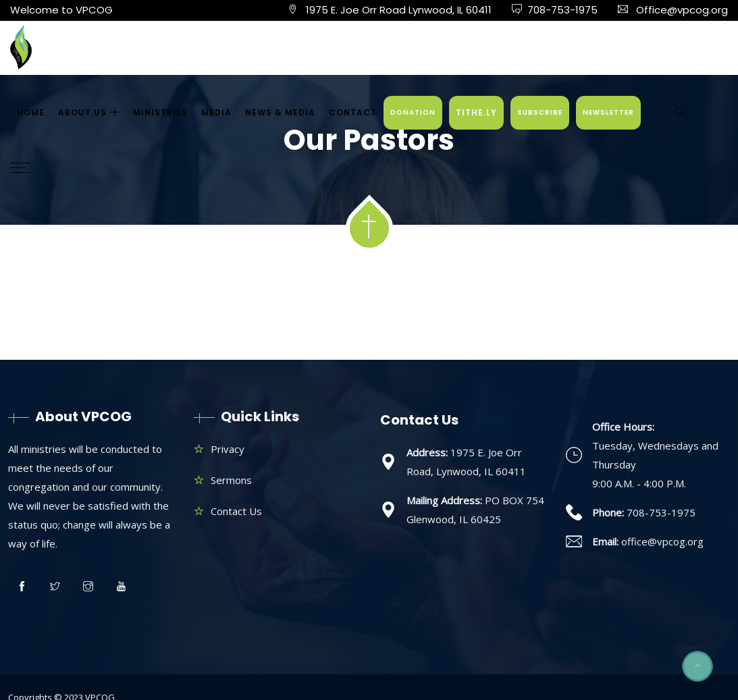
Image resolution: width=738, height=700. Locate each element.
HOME (31, 112)
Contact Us (236, 511)
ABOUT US (82, 112)
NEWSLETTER (608, 112)
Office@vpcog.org (682, 10)
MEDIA (216, 112)
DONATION (413, 112)
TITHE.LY (476, 112)
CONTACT (353, 112)
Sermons (231, 480)
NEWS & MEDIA (280, 112)
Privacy (228, 449)
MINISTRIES (160, 112)
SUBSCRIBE (540, 112)
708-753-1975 (562, 10)
